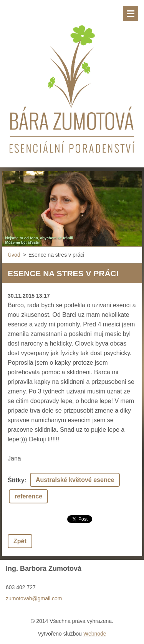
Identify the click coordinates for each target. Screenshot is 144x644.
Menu (131, 13)
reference (28, 496)
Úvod (14, 255)
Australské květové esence (75, 480)
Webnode (95, 634)
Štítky (16, 480)
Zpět (20, 541)
